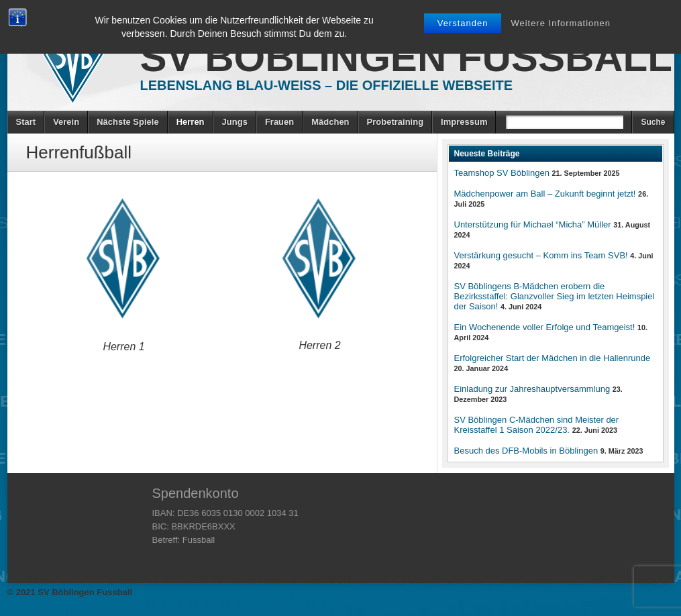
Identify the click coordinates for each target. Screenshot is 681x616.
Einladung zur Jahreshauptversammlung (532, 389)
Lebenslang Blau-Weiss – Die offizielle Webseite (327, 85)
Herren (191, 122)
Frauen (279, 122)
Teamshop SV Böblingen (502, 173)
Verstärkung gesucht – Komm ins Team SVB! (541, 255)
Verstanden (463, 23)
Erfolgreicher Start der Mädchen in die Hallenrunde (553, 358)
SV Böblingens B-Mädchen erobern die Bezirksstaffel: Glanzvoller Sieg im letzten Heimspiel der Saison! (555, 296)
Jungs (235, 122)
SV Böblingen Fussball (406, 57)
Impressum (464, 122)
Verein (66, 122)
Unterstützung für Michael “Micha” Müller (533, 224)
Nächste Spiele (128, 122)
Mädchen (330, 122)
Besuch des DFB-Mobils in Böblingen (526, 451)
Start (26, 122)
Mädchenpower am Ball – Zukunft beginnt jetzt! (545, 194)
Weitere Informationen (561, 23)
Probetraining (396, 122)
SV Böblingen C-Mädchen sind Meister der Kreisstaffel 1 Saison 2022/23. (537, 425)
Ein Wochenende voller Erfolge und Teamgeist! (545, 327)
